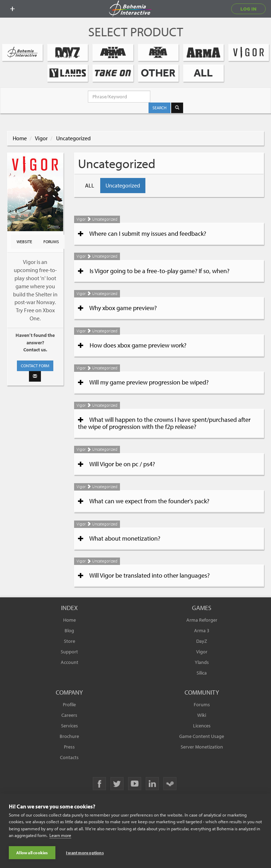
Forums (202, 704)
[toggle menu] (12, 9)
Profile (69, 704)
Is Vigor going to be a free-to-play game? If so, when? (154, 271)
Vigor (41, 138)
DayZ (202, 641)
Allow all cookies (32, 853)
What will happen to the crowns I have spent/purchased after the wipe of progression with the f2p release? (164, 423)
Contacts (69, 757)
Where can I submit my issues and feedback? (142, 234)
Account (70, 662)
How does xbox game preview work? (132, 345)
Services (70, 726)
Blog (69, 630)
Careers (69, 715)
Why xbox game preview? (117, 308)
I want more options (85, 853)
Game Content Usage (202, 736)
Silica (202, 673)
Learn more (60, 836)
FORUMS (51, 242)
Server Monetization (202, 747)
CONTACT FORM (35, 366)
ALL (90, 185)
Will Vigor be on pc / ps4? (116, 464)
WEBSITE (24, 242)
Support (69, 652)
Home (20, 138)
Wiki (202, 715)
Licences (202, 726)
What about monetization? (119, 538)
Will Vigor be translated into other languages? (144, 575)
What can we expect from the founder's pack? (144, 501)
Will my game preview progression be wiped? (143, 382)
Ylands (202, 662)
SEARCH (159, 108)
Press (69, 747)
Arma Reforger (202, 620)
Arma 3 (202, 630)
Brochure (69, 736)
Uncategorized (73, 138)
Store (70, 641)
